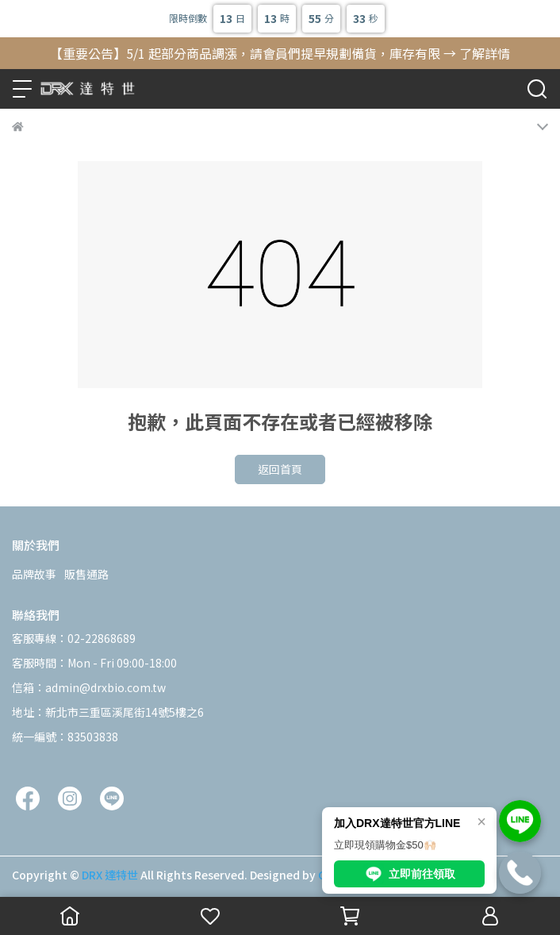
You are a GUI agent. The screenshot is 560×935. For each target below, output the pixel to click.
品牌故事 (34, 574)
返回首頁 (280, 469)
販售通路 (86, 574)
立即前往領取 (409, 874)
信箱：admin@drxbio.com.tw (89, 687)
